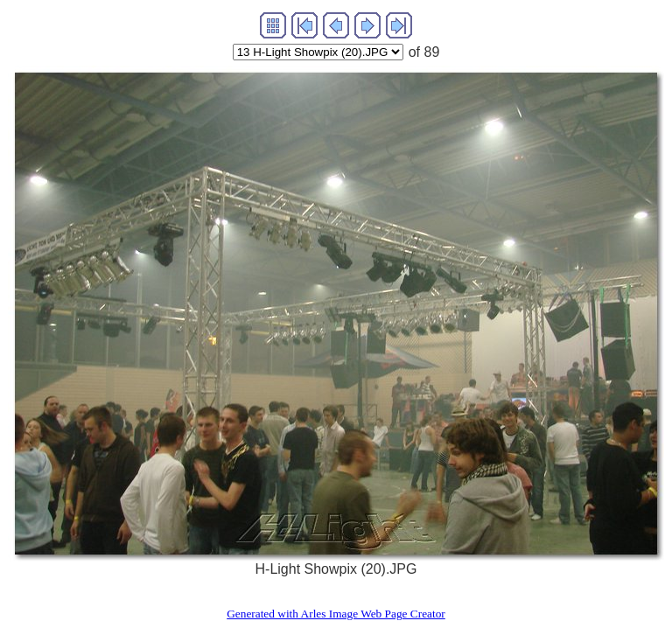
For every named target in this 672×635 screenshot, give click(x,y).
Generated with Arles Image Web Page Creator (336, 614)
